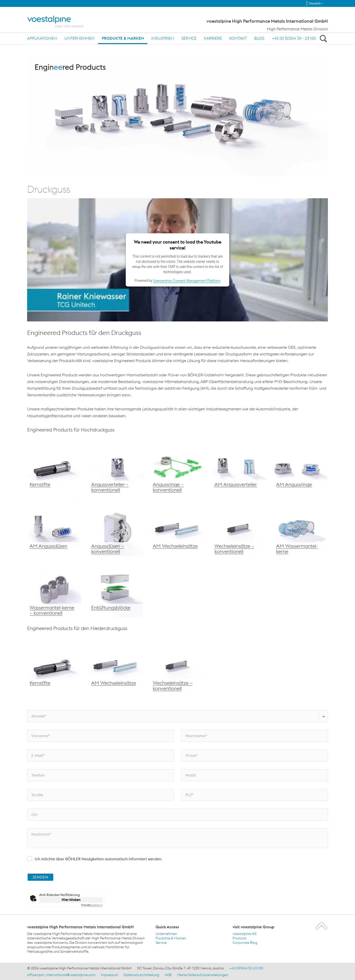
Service (189, 38)
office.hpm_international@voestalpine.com (61, 975)
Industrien (163, 38)
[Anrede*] (177, 716)
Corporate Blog (245, 943)
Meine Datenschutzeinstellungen (203, 975)
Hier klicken (71, 900)
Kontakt (238, 38)
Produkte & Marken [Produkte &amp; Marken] (171, 938)
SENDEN (40, 877)
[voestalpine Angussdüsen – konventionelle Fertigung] (301, 467)
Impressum (109, 975)
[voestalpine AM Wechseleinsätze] (177, 529)
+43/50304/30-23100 (246, 968)
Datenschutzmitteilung (141, 975)
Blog (259, 38)
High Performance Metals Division (297, 29)
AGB (168, 975)
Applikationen (42, 38)
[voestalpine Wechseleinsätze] (54, 529)
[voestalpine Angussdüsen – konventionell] (116, 529)
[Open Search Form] (322, 38)
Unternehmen (79, 38)
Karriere (213, 38)
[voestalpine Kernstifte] (54, 467)
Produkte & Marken (123, 38)
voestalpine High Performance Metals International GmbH (267, 21)
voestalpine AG (244, 934)
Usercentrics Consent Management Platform (187, 281)
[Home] (60, 22)
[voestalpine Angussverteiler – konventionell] (116, 467)
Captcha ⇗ (92, 905)
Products (240, 938)
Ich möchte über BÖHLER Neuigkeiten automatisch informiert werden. (98, 859)
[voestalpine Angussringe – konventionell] (177, 467)
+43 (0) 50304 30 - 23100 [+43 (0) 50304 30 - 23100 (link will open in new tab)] (294, 38)
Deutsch (313, 3)
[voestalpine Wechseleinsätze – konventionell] (239, 529)
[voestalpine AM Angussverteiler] (239, 467)
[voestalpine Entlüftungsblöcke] (116, 591)
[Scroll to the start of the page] (322, 926)
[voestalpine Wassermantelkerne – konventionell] (54, 591)
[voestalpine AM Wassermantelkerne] (301, 529)
